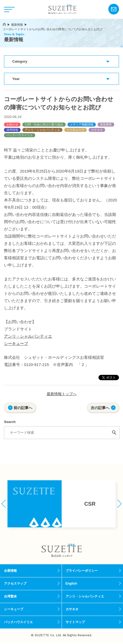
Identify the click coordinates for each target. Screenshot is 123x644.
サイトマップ (75, 622)
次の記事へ (100, 408)
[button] (3, 504)
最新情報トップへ (62, 394)
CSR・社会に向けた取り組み (44, 124)
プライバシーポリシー (82, 571)
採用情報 (12, 130)
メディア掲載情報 (82, 124)
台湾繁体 (10, 596)
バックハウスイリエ (20, 135)
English (71, 584)
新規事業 (106, 124)
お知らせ (12, 124)
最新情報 (17, 25)
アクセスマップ (15, 584)
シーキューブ (76, 130)
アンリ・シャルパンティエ (42, 130)
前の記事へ (23, 408)
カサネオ (97, 130)
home (4, 24)
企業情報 (10, 571)
